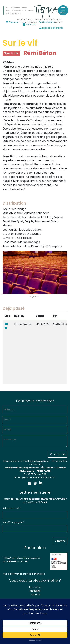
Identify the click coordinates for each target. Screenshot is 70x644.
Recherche (47, 22)
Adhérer (35, 595)
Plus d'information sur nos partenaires (24, 574)
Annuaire (30, 25)
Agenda (12, 22)
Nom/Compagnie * (13, 522)
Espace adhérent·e (52, 28)
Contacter (58, 454)
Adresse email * (12, 508)
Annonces (35, 587)
